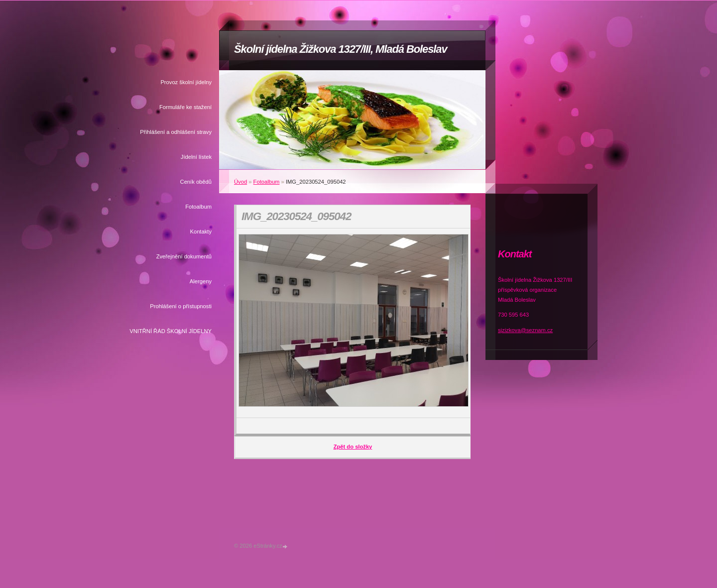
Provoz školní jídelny (186, 82)
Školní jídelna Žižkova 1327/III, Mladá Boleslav (341, 49)
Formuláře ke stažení (185, 107)
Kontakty (201, 232)
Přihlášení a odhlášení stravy (176, 132)
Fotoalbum (198, 207)
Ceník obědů (196, 182)
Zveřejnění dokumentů (184, 256)
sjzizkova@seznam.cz (525, 330)
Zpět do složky (353, 447)
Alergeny (201, 281)
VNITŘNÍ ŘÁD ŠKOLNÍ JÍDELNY (171, 331)
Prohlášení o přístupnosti (181, 306)
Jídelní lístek (196, 157)
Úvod (240, 182)
